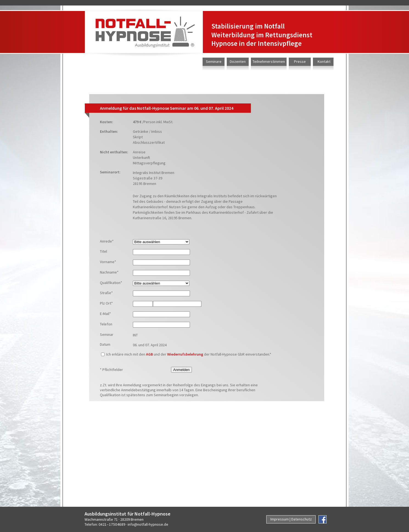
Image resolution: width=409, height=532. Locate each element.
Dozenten (238, 61)
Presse (300, 61)
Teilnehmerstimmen (269, 61)
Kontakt (324, 61)
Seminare (214, 61)
